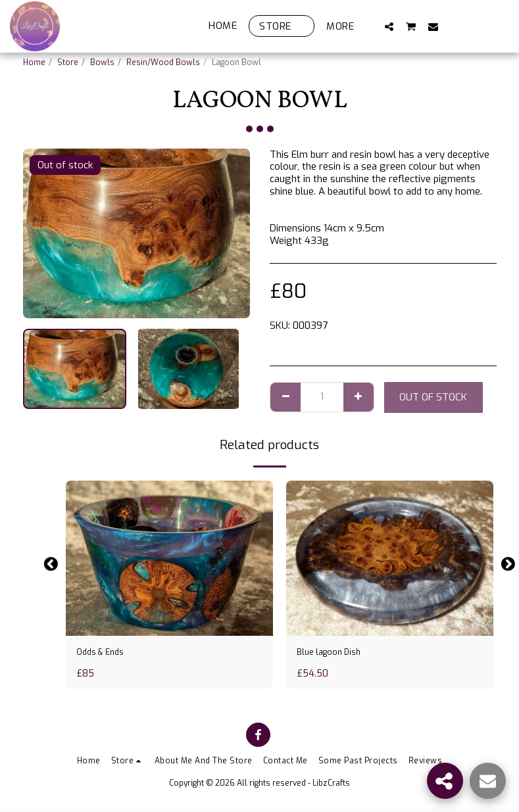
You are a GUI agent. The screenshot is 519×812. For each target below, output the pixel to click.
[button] (389, 26)
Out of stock (433, 397)
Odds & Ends (104, 654)
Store (68, 62)
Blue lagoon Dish (334, 654)
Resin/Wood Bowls (163, 62)
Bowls (102, 62)
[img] (169, 558)
